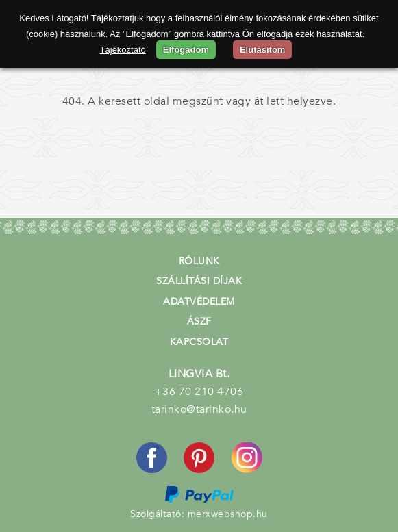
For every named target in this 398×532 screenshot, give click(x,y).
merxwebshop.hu (228, 514)
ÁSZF (199, 321)
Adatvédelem (199, 302)
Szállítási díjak (199, 281)
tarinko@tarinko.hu (199, 409)
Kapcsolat (199, 342)
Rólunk (199, 261)
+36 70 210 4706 (199, 392)
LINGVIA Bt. (199, 374)
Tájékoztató (123, 50)
